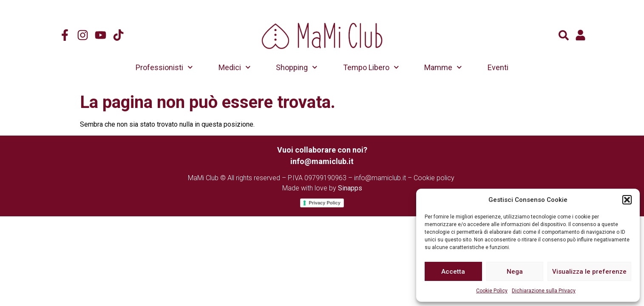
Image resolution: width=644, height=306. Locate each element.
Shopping (297, 67)
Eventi (498, 67)
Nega (515, 272)
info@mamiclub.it (380, 178)
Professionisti (164, 67)
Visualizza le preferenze (589, 272)
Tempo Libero (371, 67)
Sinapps (350, 188)
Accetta (453, 272)
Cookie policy (434, 178)
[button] (627, 200)
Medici (235, 67)
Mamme (443, 67)
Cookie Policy (492, 291)
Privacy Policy (325, 203)
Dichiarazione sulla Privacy (544, 291)
